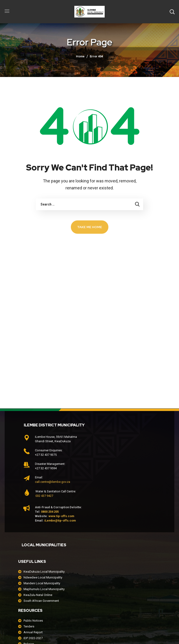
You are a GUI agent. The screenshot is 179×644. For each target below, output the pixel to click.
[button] (172, 12)
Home (80, 56)
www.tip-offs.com (61, 516)
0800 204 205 (50, 512)
